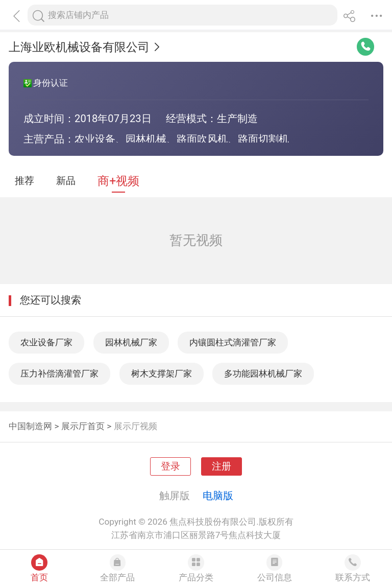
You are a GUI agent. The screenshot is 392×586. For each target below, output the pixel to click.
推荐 (24, 181)
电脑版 (218, 496)
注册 (222, 466)
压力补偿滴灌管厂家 (59, 373)
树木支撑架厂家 (162, 373)
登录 (170, 466)
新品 (66, 181)
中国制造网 (30, 426)
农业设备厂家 (46, 342)
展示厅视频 (136, 426)
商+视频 (118, 181)
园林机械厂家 (131, 342)
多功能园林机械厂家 (263, 373)
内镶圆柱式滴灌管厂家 (233, 342)
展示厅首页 (83, 426)
